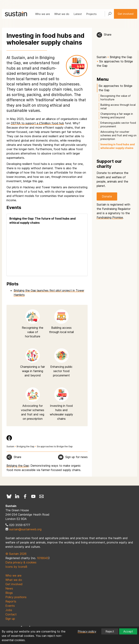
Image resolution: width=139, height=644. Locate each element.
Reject (110, 631)
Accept (128, 631)
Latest (78, 14)
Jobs (9, 610)
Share (108, 35)
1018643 (43, 558)
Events (10, 606)
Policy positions (16, 597)
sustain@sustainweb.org (25, 529)
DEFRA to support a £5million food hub (37, 123)
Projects (91, 14)
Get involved (126, 14)
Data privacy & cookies (21, 562)
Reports (11, 601)
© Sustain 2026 (16, 554)
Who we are (43, 14)
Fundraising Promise (110, 217)
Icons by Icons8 (16, 567)
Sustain (10, 446)
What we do (62, 14)
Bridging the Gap (26, 446)
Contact (11, 614)
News (9, 588)
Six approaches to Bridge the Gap (55, 446)
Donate (107, 196)
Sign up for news (76, 457)
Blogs (9, 593)
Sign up (10, 619)
